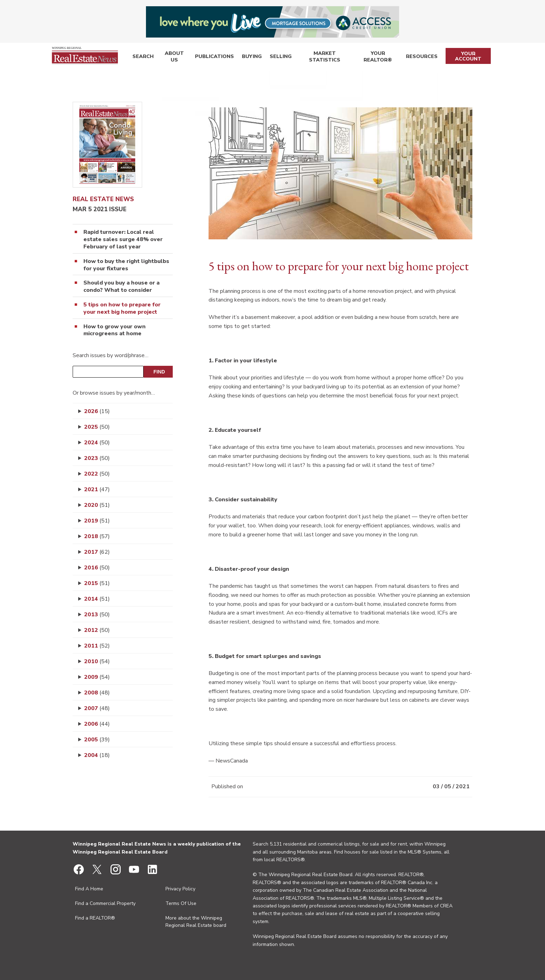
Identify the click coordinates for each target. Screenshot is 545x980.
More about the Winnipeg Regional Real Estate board (196, 922)
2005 (97, 740)
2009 (97, 677)
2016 (97, 568)
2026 (97, 411)
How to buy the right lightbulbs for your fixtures (126, 265)
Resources (421, 57)
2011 (97, 646)
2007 (97, 708)
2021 (97, 489)
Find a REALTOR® (95, 918)
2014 (97, 599)
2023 (97, 458)
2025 (97, 427)
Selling (276, 57)
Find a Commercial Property (105, 903)
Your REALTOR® (377, 57)
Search (142, 57)
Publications (213, 57)
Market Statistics (321, 57)
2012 (97, 630)
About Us (173, 57)
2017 (97, 552)
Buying (249, 57)
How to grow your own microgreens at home (115, 330)
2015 (97, 583)
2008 (97, 693)
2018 (97, 536)
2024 (97, 443)
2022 (97, 474)
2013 (97, 615)
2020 (97, 505)
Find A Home (89, 889)
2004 (97, 755)
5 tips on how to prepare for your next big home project (122, 308)
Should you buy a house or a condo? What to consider (121, 287)
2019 (97, 521)
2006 (97, 724)
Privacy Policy (180, 889)
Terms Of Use (181, 903)
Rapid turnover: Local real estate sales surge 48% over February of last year (123, 239)
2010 (97, 661)
